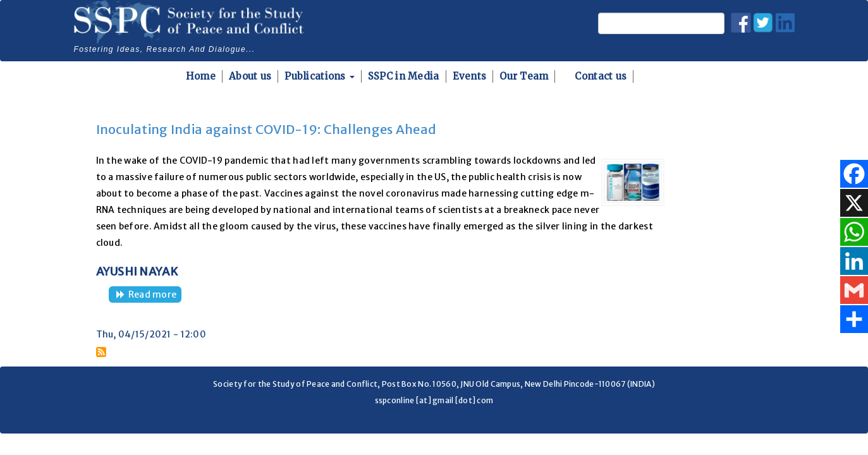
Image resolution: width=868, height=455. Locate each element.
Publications (320, 76)
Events (470, 76)
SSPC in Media (404, 76)
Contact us (601, 76)
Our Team (524, 76)
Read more (155, 295)
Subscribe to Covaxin (101, 352)
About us (250, 76)
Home (201, 76)
